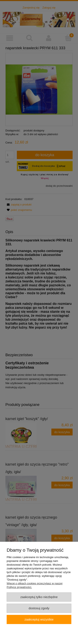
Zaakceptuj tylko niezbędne (39, 597)
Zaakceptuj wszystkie (39, 619)
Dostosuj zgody (39, 608)
